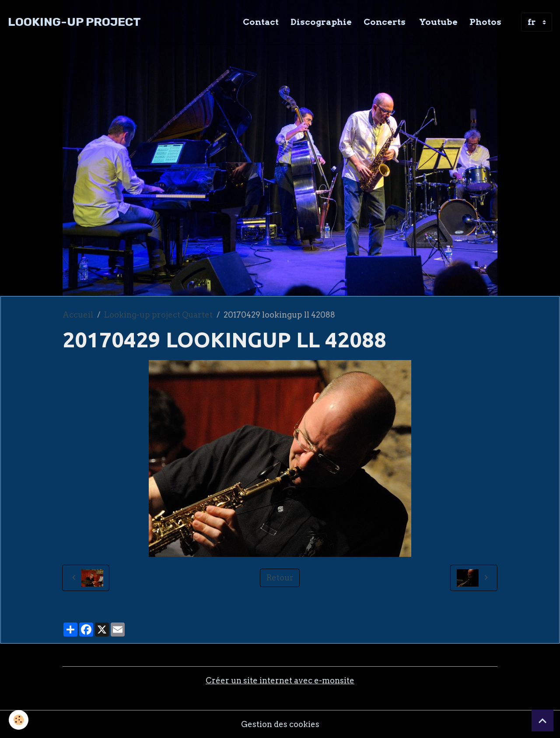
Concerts (385, 22)
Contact (261, 22)
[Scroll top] (542, 721)
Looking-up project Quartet (158, 315)
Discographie (321, 22)
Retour (280, 578)
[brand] (74, 22)
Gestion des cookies (280, 724)
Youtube (437, 22)
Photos (485, 22)
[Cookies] (19, 720)
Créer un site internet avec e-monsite (280, 680)
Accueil (78, 315)
